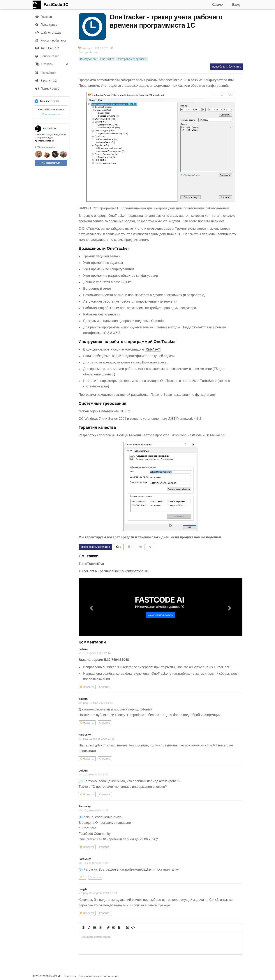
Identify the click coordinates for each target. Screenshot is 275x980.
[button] (91, 607)
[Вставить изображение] (114, 928)
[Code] (133, 928)
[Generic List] (94, 928)
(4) (81, 817)
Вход (236, 5)
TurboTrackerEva (91, 564)
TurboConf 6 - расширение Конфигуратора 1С (114, 571)
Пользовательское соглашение (98, 976)
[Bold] (83, 928)
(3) (81, 781)
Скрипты (44, 64)
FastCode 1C (56, 5)
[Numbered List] (100, 928)
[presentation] (161, 937)
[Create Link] (108, 928)
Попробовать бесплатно (226, 67)
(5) (81, 869)
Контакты (70, 976)
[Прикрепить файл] (119, 928)
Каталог (218, 5)
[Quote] (127, 928)
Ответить (105, 687)
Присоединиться (51, 114)
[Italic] (89, 928)
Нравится (87, 687)
